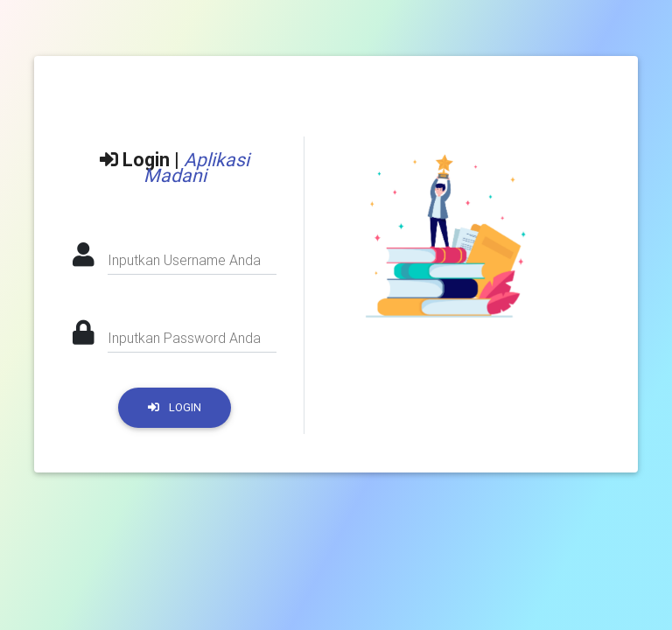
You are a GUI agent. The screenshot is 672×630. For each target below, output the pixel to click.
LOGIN (175, 408)
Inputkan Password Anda (184, 338)
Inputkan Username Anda (184, 260)
